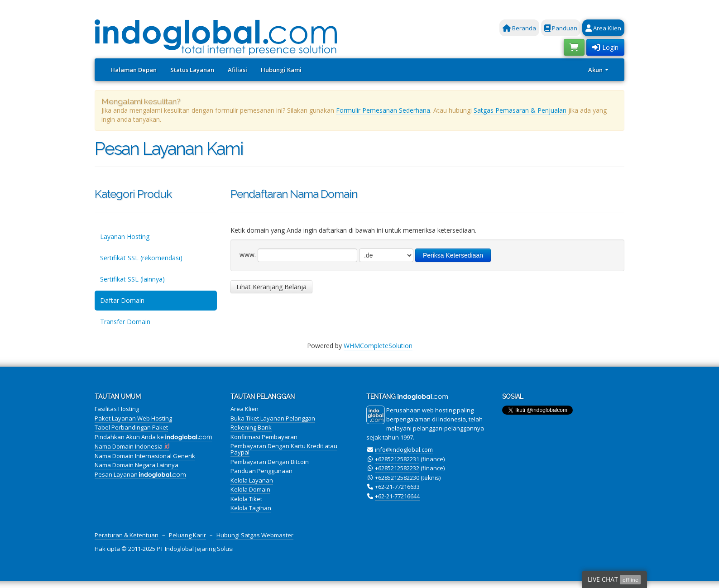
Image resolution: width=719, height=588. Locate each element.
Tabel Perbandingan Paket (131, 427)
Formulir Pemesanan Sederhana (383, 110)
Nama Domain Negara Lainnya (137, 465)
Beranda (519, 28)
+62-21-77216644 (397, 496)
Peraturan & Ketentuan (127, 535)
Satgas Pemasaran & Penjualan (520, 110)
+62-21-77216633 (397, 487)
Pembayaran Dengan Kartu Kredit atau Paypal (284, 449)
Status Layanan (192, 70)
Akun (598, 70)
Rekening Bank (251, 427)
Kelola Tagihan (251, 508)
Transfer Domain (125, 322)
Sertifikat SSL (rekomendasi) (141, 258)
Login (605, 47)
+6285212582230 (397, 478)
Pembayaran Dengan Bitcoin (270, 462)
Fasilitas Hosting (117, 409)
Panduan (561, 28)
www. (248, 255)
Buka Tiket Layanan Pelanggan (273, 418)
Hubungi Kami (281, 70)
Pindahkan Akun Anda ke (153, 437)
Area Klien (603, 28)
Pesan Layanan (140, 474)
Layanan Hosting (125, 237)
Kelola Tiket (246, 499)
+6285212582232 (397, 468)
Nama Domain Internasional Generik (145, 456)
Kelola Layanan (252, 480)
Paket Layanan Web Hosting (133, 418)
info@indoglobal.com (404, 449)
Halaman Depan (134, 70)
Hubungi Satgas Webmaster (255, 535)
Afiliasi (237, 70)
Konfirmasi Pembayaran (264, 437)
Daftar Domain (122, 300)
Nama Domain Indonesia (132, 446)
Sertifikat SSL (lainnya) (132, 279)
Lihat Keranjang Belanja (271, 287)
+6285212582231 (397, 459)
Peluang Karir (187, 535)
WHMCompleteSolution (378, 346)
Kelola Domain (250, 489)
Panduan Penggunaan (261, 471)
